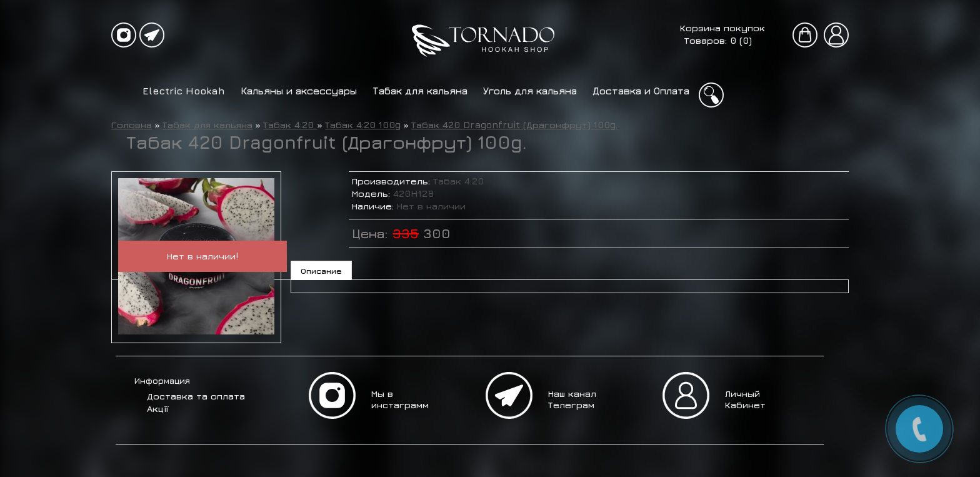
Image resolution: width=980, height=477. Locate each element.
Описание (321, 271)
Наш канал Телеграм (572, 399)
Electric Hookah (184, 91)
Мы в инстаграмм (400, 399)
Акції (157, 409)
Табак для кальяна (420, 91)
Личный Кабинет (745, 399)
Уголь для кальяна (530, 91)
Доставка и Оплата (641, 91)
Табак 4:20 (290, 125)
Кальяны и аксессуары (299, 91)
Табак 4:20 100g (363, 125)
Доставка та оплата (196, 396)
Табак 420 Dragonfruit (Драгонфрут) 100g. (514, 125)
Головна (132, 125)
